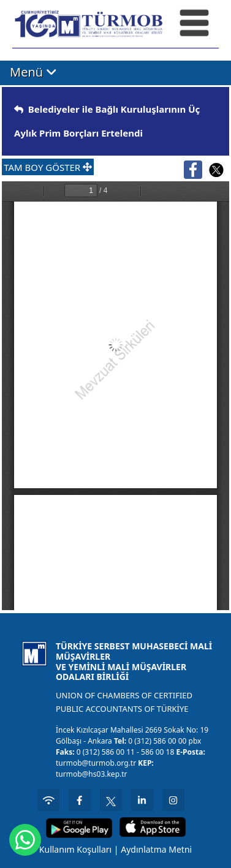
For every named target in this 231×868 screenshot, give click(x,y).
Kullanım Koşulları (75, 849)
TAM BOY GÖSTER (48, 167)
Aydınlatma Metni (156, 849)
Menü (33, 72)
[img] (19, 109)
